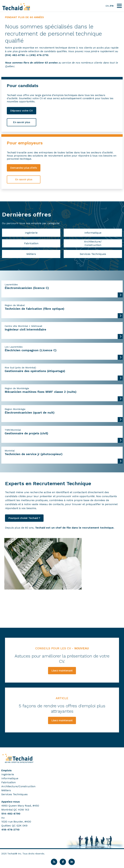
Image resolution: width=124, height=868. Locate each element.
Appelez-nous (11, 802)
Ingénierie (31, 233)
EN (107, 6)
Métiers (31, 254)
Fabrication (31, 243)
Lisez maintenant (62, 671)
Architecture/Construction (93, 243)
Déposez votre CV (22, 111)
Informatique (93, 233)
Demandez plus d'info (24, 168)
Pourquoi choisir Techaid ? (24, 518)
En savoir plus (21, 122)
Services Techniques (93, 254)
